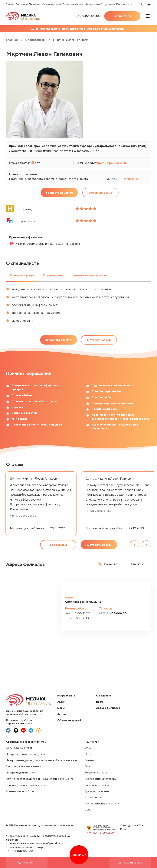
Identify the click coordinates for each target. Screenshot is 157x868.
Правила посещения (97, 791)
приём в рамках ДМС (112, 163)
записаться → (133, 179)
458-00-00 (87, 16)
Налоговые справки (97, 785)
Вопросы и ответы (96, 773)
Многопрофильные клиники (24, 766)
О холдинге (22, 4)
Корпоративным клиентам (101, 779)
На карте (108, 564)
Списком (134, 564)
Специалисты (35, 40)
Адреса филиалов (108, 708)
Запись (79, 855)
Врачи (100, 702)
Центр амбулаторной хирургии (26, 754)
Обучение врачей (52, 4)
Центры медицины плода (21, 773)
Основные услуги (23, 275)
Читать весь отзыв (23, 516)
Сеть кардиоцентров (19, 748)
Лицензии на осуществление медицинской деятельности (25, 712)
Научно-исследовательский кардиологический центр (40, 779)
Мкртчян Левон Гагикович (40, 479)
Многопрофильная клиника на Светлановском (48, 244)
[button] (146, 590)
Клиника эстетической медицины (27, 785)
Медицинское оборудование (100, 4)
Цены (61, 708)
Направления (66, 696)
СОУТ (88, 810)
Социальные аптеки (73, 4)
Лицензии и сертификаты (89, 275)
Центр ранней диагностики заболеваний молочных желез (42, 760)
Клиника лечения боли (20, 791)
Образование (53, 275)
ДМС (88, 754)
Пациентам (35, 4)
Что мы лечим (93, 797)
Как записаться (124, 4)
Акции (62, 714)
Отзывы (89, 760)
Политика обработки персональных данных (20, 722)
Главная (10, 4)
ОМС (88, 748)
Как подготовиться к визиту (102, 804)
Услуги (62, 702)
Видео (88, 766)
